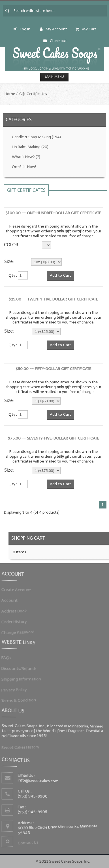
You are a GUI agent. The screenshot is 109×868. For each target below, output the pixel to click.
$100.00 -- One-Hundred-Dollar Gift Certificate (53, 213)
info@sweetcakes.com (39, 781)
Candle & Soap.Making (36, 137)
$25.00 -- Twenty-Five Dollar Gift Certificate (53, 299)
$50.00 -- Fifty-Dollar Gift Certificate (54, 369)
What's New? (26, 157)
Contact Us (30, 840)
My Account (53, 29)
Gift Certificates (33, 94)
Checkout (55, 41)
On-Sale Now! (24, 167)
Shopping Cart (28, 538)
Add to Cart (60, 275)
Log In (22, 29)
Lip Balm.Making (30, 147)
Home (10, 94)
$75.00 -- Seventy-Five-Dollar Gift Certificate (54, 438)
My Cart (86, 29)
